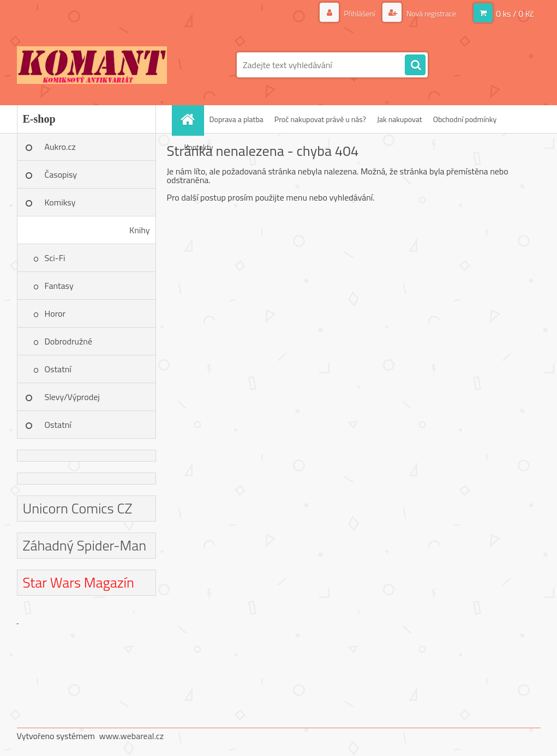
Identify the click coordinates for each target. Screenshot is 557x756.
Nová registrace (430, 13)
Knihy (139, 230)
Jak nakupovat (400, 119)
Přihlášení (360, 13)
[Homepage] (191, 119)
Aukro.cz (60, 147)
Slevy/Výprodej (72, 397)
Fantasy (59, 286)
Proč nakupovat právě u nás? (320, 119)
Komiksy (60, 202)
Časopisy (61, 174)
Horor (55, 313)
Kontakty (199, 147)
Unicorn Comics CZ (78, 508)
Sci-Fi (55, 258)
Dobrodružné (68, 341)
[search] (415, 65)
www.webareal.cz (131, 736)
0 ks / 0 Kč (515, 14)
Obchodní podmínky (465, 119)
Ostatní (58, 369)
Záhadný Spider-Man (85, 545)
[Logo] (92, 65)
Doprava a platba (236, 119)
